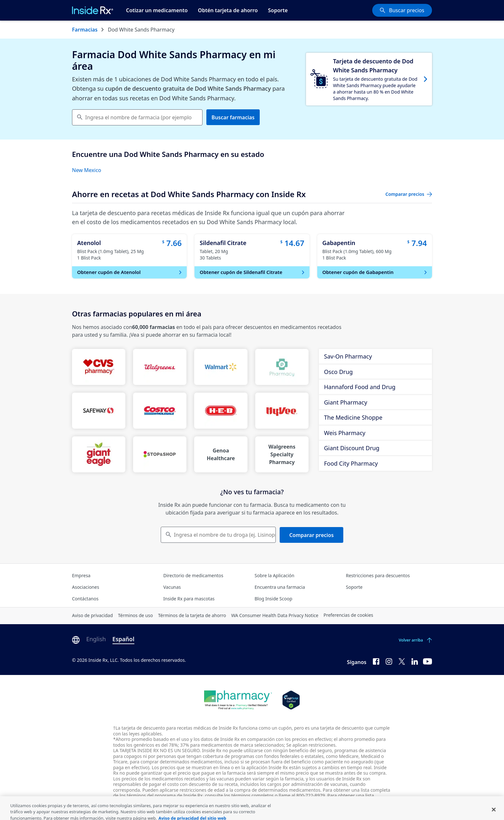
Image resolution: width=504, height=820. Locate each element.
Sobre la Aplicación (274, 575)
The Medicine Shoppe (353, 417)
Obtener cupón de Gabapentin (375, 272)
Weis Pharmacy (345, 433)
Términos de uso (135, 615)
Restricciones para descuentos (378, 575)
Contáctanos (85, 599)
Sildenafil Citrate (223, 243)
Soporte (278, 10)
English (96, 639)
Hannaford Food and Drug (360, 387)
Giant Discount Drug (352, 448)
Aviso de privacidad (92, 615)
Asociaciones (85, 587)
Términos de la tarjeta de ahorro (192, 615)
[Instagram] (389, 661)
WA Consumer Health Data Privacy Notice (275, 615)
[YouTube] (428, 661)
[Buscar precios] (402, 10)
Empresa (81, 575)
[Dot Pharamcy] (238, 700)
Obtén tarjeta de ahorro (228, 10)
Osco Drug (338, 372)
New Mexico (87, 170)
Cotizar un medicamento (157, 10)
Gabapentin (339, 243)
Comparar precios (311, 535)
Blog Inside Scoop (273, 599)
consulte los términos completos (239, 795)
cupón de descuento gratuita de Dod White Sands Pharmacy (188, 88)
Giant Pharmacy (346, 402)
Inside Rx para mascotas (189, 599)
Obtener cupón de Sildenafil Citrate (252, 272)
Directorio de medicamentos (193, 575)
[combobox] (137, 117)
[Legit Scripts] (291, 700)
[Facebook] (376, 661)
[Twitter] (402, 661)
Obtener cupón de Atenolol (130, 272)
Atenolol (89, 243)
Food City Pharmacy (351, 463)
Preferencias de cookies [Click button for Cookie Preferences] (348, 615)
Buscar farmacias (233, 117)
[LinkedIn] (415, 661)
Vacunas (172, 587)
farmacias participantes (172, 801)
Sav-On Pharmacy (348, 356)
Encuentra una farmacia (280, 587)
